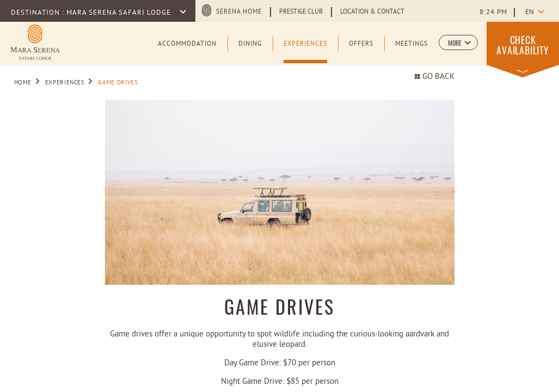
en (530, 13)
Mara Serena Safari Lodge (120, 13)
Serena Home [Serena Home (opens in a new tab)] (239, 12)
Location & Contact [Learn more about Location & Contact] (372, 12)
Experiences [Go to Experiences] (65, 83)
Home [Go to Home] (23, 83)
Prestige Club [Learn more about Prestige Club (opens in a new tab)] (301, 12)
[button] (458, 42)
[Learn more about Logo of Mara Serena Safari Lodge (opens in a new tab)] (35, 42)
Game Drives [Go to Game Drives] (118, 83)
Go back (434, 77)
